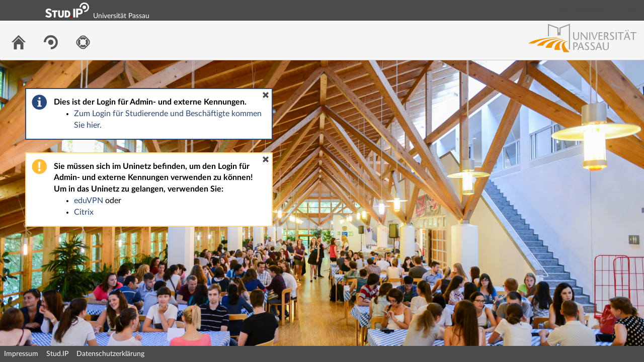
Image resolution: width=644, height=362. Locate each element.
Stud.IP (57, 354)
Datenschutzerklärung (110, 354)
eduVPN (89, 201)
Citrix (84, 212)
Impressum (21, 354)
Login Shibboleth (580, 10)
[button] (266, 95)
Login (632, 10)
